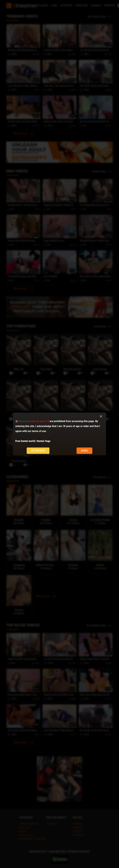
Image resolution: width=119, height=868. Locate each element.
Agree (85, 451)
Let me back (38, 451)
